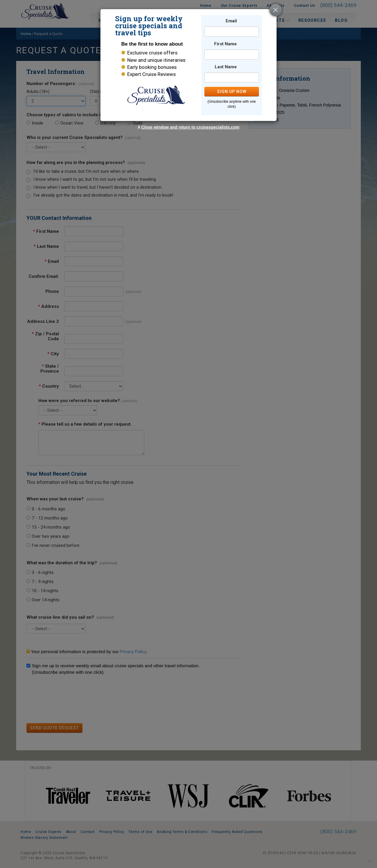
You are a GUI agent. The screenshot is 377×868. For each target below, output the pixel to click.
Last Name (226, 67)
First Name (225, 44)
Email (231, 21)
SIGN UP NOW (232, 92)
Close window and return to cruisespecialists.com (190, 127)
